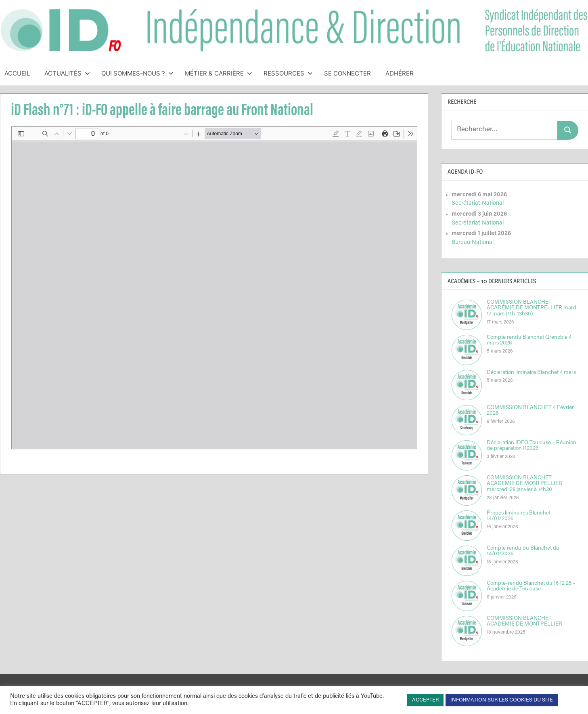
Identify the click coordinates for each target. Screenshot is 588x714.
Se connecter (347, 73)
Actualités (67, 73)
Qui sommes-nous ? (137, 73)
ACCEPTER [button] (425, 700)
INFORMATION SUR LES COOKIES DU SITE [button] (502, 700)
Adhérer (400, 73)
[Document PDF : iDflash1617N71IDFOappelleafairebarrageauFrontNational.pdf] (214, 288)
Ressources (288, 73)
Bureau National (473, 243)
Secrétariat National (478, 203)
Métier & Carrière (219, 73)
